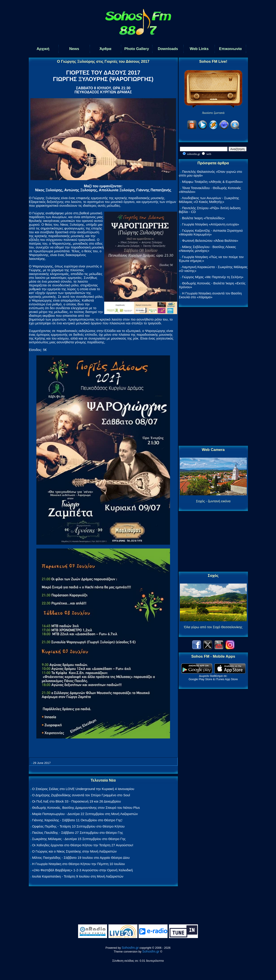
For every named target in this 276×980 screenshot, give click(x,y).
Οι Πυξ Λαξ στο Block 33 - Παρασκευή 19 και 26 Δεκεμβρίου (77, 801)
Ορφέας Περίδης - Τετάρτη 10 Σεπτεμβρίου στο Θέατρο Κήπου (78, 826)
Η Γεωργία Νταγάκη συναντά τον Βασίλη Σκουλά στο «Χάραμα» (210, 295)
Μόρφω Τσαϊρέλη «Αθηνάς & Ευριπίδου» (212, 182)
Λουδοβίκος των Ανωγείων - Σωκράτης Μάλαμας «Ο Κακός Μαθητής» (209, 200)
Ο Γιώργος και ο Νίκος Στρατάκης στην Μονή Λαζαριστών (74, 851)
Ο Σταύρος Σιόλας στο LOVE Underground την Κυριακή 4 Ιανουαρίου (83, 789)
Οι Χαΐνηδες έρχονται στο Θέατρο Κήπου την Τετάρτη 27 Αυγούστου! (83, 845)
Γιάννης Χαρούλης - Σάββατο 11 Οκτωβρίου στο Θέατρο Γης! (77, 820)
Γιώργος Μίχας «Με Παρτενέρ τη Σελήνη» (213, 277)
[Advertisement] (213, 377)
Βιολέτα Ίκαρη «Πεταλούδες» (203, 218)
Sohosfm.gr (130, 948)
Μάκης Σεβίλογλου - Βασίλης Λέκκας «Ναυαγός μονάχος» (208, 249)
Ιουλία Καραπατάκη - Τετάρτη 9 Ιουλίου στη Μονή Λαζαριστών (78, 876)
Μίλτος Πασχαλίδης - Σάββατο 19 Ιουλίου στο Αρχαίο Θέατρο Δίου (81, 858)
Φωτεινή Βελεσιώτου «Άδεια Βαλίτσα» (210, 241)
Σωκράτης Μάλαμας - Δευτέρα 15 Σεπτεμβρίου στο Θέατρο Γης (79, 839)
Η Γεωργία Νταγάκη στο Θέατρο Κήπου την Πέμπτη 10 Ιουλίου (79, 864)
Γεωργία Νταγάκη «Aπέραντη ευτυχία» (211, 224)
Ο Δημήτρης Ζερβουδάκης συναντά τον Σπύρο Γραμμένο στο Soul (81, 795)
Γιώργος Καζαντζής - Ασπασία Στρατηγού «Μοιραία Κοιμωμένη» (211, 232)
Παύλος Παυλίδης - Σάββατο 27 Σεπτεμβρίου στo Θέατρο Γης (78, 833)
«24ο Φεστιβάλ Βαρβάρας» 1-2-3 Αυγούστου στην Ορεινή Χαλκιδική (82, 870)
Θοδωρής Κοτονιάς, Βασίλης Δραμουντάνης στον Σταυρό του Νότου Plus (86, 808)
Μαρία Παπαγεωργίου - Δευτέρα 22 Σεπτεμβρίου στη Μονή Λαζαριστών (85, 814)
